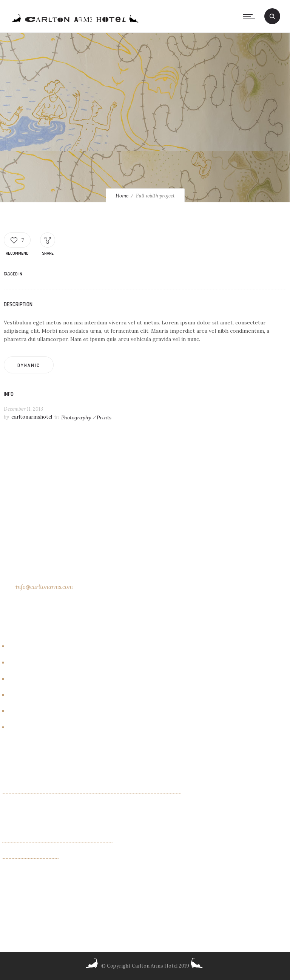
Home (122, 196)
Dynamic (29, 365)
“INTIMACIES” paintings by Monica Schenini (57, 839)
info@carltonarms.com (44, 587)
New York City (30, 728)
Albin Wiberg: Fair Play (30, 856)
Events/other (29, 695)
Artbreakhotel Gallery (39, 647)
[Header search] (272, 17)
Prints (104, 417)
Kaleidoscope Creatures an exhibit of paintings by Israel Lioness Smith (92, 791)
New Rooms (26, 711)
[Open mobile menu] (251, 16)
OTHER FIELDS (22, 823)
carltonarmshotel (32, 417)
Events (20, 679)
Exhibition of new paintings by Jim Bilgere (55, 807)
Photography (76, 417)
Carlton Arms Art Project (43, 663)
